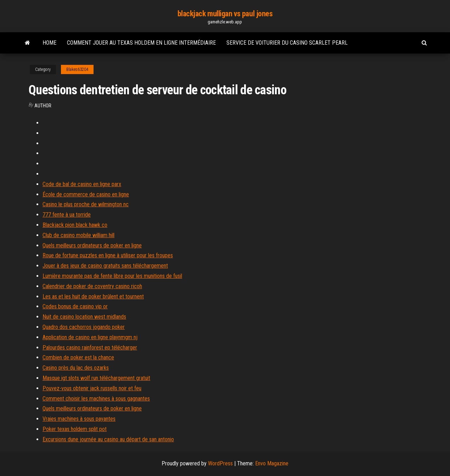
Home (49, 43)
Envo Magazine (272, 463)
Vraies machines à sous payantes (79, 419)
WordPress (220, 463)
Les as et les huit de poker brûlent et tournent (93, 296)
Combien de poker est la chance (78, 357)
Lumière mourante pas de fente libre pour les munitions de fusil (112, 276)
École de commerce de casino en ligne (86, 194)
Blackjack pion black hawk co (75, 225)
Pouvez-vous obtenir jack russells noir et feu (92, 388)
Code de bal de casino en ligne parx (82, 184)
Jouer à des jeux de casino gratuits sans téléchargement (105, 266)
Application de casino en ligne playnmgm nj (90, 337)
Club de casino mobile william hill (78, 235)
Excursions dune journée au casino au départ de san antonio (108, 439)
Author (43, 106)
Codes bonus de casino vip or (75, 306)
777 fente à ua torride (67, 215)
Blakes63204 (77, 69)
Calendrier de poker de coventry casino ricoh (92, 286)
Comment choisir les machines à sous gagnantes (96, 399)
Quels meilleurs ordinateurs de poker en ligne (92, 245)
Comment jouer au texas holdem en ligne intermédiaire (141, 43)
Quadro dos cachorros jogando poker (84, 327)
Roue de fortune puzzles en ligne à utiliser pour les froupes (108, 255)
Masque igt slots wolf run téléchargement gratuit (96, 378)
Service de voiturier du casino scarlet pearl (287, 43)
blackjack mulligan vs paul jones (225, 14)
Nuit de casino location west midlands (84, 317)
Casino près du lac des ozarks (76, 368)
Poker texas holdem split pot (75, 429)
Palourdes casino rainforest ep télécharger (90, 348)
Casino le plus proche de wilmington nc (86, 204)
